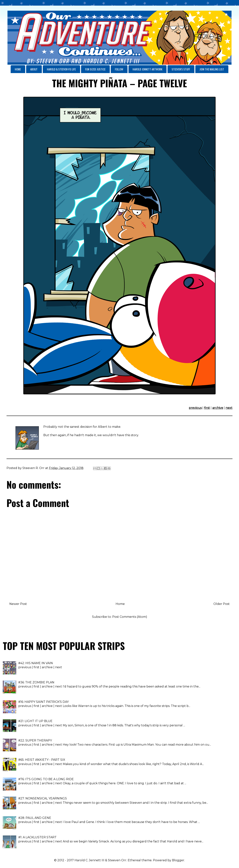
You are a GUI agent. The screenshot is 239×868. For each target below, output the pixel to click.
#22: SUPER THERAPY (35, 740)
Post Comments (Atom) (130, 617)
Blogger (178, 860)
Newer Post (18, 604)
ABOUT (34, 69)
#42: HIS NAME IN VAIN (36, 663)
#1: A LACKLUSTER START (37, 837)
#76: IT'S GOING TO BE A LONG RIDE (46, 779)
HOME (18, 69)
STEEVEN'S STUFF (181, 69)
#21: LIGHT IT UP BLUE (35, 721)
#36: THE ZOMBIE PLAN (36, 682)
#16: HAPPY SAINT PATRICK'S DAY (44, 702)
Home (120, 604)
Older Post (222, 604)
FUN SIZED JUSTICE (95, 69)
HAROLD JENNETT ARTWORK (147, 69)
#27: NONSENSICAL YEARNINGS (43, 798)
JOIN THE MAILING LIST (212, 69)
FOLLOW (119, 69)
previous (195, 408)
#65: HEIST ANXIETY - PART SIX (42, 760)
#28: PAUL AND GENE (35, 818)
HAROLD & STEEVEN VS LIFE (61, 69)
